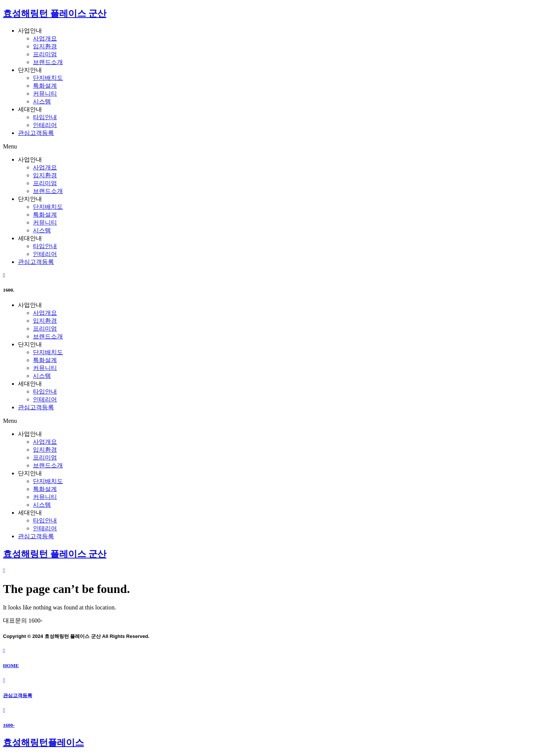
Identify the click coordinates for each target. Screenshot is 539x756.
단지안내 (30, 70)
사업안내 (30, 31)
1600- (9, 725)
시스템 (42, 101)
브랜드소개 (48, 62)
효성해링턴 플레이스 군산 (55, 13)
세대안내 (30, 109)
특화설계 (45, 86)
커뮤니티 (45, 94)
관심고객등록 (36, 133)
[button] (269, 147)
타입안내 (45, 117)
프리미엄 (45, 54)
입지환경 (45, 46)
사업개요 (45, 38)
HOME (11, 665)
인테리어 (45, 125)
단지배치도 (48, 78)
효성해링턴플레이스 (43, 743)
